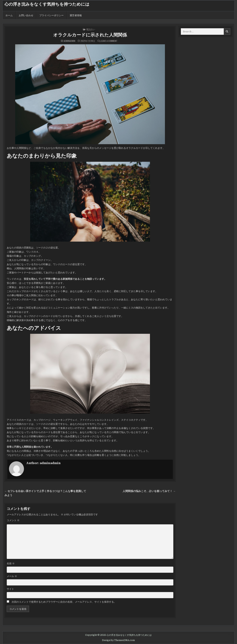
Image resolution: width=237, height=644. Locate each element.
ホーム (9, 15)
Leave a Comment (109, 41)
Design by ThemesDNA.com (118, 640)
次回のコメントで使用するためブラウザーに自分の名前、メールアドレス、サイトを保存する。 (64, 602)
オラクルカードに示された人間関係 (90, 35)
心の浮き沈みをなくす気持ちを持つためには (47, 4)
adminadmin (69, 41)
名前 (11, 563)
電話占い (91, 29)
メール (12, 576)
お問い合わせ (26, 15)
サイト (10, 589)
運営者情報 (76, 15)
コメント (13, 520)
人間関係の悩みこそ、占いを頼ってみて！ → (149, 491)
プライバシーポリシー (51, 15)
